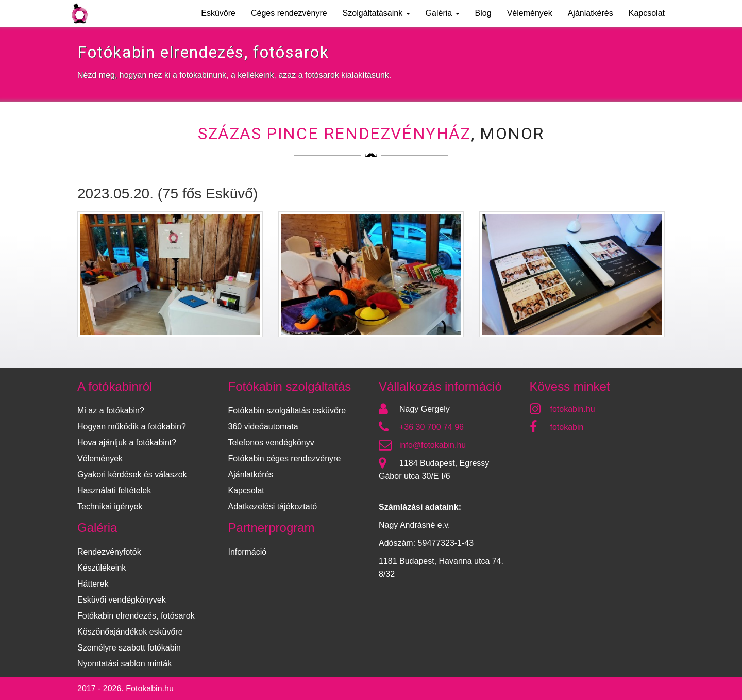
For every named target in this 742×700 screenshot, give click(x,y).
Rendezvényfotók (109, 552)
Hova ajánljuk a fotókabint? (127, 443)
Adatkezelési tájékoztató (273, 506)
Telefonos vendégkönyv (271, 443)
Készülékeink (102, 568)
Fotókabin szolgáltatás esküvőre (287, 411)
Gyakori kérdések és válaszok (132, 474)
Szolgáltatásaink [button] (376, 13)
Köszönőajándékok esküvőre (130, 632)
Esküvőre (218, 13)
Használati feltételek (114, 490)
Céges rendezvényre (289, 13)
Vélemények (530, 13)
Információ (248, 552)
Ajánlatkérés (591, 13)
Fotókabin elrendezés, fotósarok (136, 616)
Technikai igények (110, 506)
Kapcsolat (647, 13)
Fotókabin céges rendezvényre (285, 459)
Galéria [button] (443, 13)
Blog (483, 13)
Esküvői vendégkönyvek (122, 600)
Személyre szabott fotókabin (129, 648)
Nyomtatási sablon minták (124, 664)
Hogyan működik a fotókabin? (132, 427)
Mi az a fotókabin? (111, 411)
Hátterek (93, 584)
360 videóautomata (263, 427)
